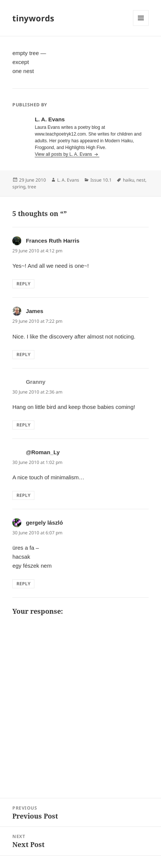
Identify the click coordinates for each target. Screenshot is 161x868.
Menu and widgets (141, 26)
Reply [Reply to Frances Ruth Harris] (23, 284)
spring (19, 187)
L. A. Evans (68, 180)
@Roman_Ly (43, 452)
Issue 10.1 (101, 180)
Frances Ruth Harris (52, 241)
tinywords (33, 18)
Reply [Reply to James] (23, 354)
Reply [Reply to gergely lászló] (23, 584)
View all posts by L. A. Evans (64, 154)
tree (32, 187)
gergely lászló (44, 523)
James (35, 311)
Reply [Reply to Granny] (23, 425)
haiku (129, 180)
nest (141, 180)
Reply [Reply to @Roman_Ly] (23, 495)
